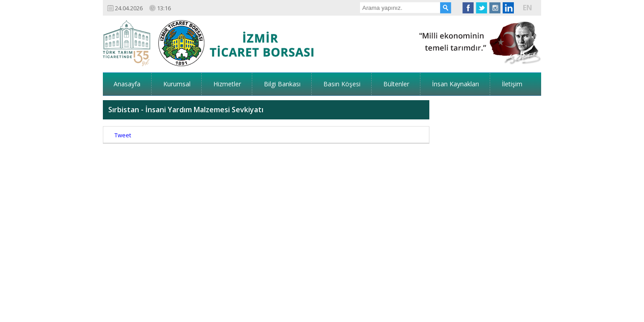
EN (527, 8)
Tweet (123, 107)
